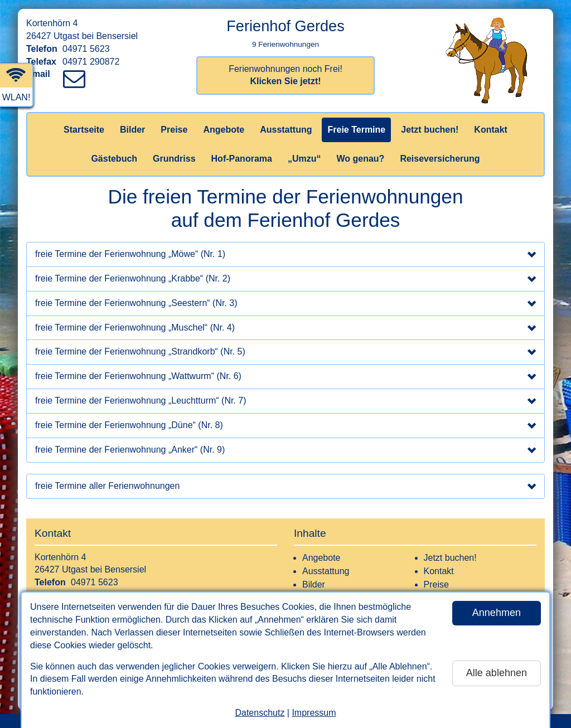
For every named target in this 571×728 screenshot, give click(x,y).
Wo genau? (360, 159)
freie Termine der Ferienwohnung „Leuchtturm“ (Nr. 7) (285, 402)
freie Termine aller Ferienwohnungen (285, 487)
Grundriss (174, 159)
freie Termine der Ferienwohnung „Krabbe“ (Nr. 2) (285, 280)
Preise (174, 130)
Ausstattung (286, 130)
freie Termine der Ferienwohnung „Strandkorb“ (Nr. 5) (285, 353)
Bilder (132, 130)
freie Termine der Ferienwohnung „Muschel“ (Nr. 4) (285, 329)
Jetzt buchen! (430, 130)
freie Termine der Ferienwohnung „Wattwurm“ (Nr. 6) (285, 377)
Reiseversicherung (440, 159)
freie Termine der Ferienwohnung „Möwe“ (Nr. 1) (285, 255)
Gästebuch (114, 159)
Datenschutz (260, 713)
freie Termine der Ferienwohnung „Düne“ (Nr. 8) (285, 426)
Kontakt (491, 130)
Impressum (314, 713)
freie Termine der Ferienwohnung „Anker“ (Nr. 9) (285, 451)
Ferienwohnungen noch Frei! (285, 75)
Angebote (224, 130)
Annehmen (497, 613)
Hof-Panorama (242, 159)
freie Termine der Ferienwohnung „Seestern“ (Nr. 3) (285, 304)
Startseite (84, 130)
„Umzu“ (304, 159)
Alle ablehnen (497, 673)
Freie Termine (356, 130)
